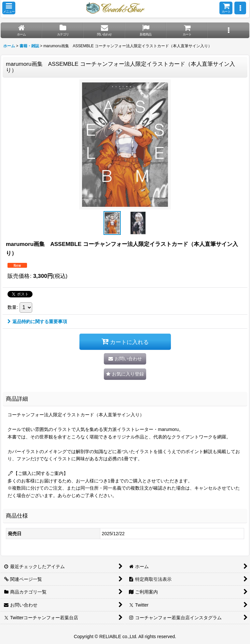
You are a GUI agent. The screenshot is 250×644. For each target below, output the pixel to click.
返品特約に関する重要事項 (37, 322)
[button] (9, 8)
